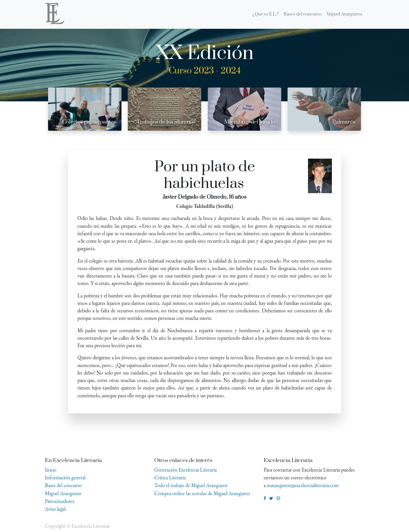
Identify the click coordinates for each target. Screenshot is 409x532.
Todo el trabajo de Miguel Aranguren (191, 485)
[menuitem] (266, 14)
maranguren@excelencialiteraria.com (303, 485)
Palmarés (344, 122)
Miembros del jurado (250, 122)
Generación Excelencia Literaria (186, 470)
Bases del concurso (63, 485)
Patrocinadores (60, 501)
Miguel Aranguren (63, 493)
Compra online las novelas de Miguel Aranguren (202, 493)
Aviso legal (55, 509)
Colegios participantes (89, 122)
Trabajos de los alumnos (166, 122)
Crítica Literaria (170, 477)
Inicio (51, 470)
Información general (65, 477)
